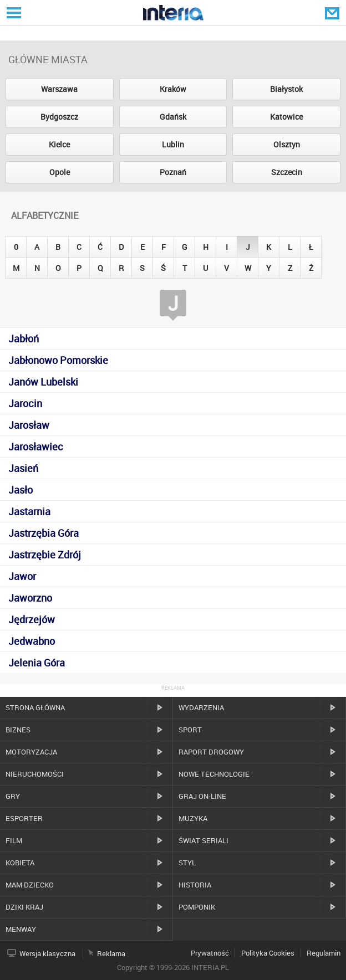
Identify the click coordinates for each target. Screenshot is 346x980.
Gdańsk (173, 117)
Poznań (173, 172)
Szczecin (287, 172)
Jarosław (29, 425)
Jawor (22, 576)
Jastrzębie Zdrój (45, 555)
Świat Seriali (203, 840)
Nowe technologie (214, 774)
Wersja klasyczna (47, 953)
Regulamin (324, 953)
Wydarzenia (201, 707)
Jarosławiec (36, 447)
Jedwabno (32, 641)
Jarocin (25, 403)
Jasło (21, 490)
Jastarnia (29, 511)
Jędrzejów (32, 619)
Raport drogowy (211, 752)
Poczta (333, 13)
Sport (190, 730)
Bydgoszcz (59, 117)
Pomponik (197, 907)
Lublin (173, 144)
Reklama (111, 953)
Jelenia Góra (37, 663)
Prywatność (210, 953)
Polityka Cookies (268, 953)
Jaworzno (30, 598)
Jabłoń (24, 338)
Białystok (286, 89)
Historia (195, 885)
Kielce (59, 144)
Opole (60, 172)
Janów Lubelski (43, 382)
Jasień (23, 468)
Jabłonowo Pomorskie (58, 360)
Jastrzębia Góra (44, 533)
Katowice (286, 117)
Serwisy (13, 12)
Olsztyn (287, 144)
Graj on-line (202, 796)
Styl (187, 863)
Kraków (173, 89)
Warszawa (59, 89)
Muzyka (193, 818)
